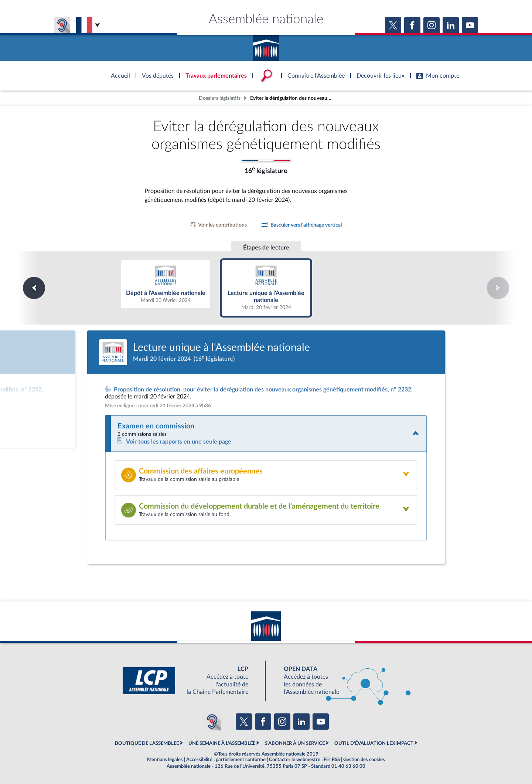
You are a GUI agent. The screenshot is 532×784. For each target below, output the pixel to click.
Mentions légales (165, 760)
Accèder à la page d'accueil (266, 45)
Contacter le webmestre (295, 760)
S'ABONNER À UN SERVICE (295, 743)
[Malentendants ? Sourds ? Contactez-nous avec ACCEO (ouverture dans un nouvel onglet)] (212, 722)
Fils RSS (332, 760)
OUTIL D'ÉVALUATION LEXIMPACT (374, 743)
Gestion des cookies (364, 760)
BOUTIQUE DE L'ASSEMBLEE (147, 743)
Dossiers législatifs (220, 98)
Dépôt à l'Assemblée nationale (166, 284)
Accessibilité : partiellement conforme (226, 760)
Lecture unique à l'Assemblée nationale (266, 288)
